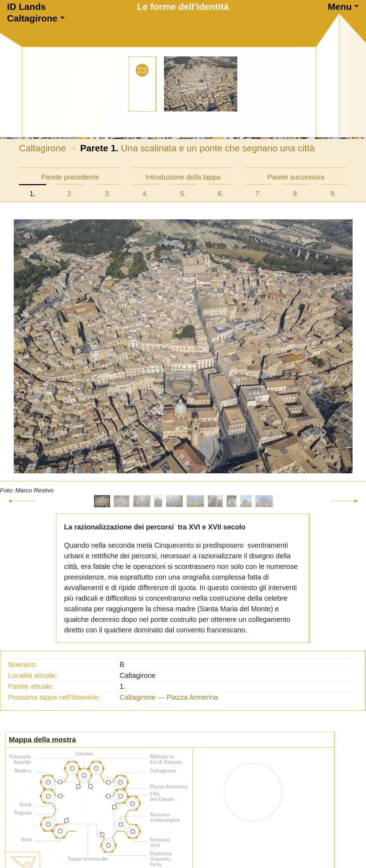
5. (183, 194)
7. (258, 194)
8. (296, 194)
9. (333, 194)
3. (108, 194)
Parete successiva (296, 177)
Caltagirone (32, 18)
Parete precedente (70, 177)
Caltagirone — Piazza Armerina (169, 697)
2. (70, 194)
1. (33, 194)
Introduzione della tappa (183, 177)
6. (221, 194)
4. (145, 194)
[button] (28, 357)
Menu (340, 7)
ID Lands (26, 7)
